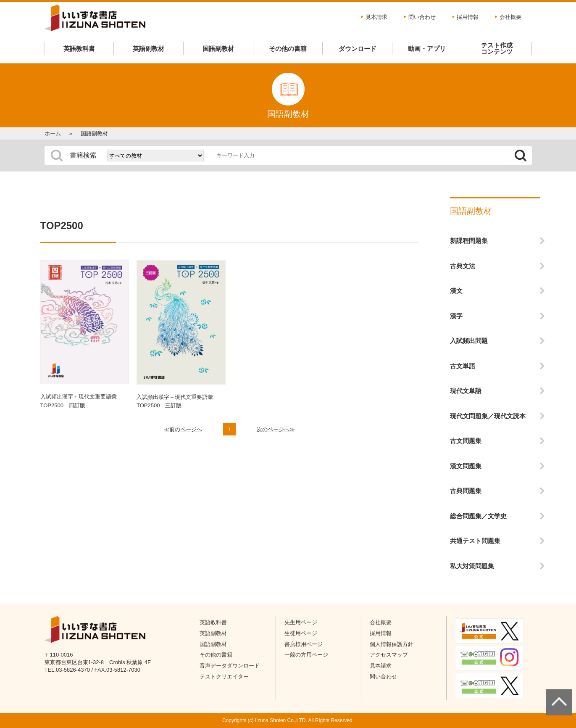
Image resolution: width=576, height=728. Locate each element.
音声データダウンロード (230, 666)
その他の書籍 (288, 49)
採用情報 (468, 17)
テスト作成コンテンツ (497, 48)
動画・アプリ (427, 49)
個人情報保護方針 (392, 644)
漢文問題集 (466, 466)
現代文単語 (466, 391)
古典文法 (463, 266)
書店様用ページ (304, 644)
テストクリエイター (224, 677)
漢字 (456, 316)
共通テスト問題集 (475, 541)
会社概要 (510, 17)
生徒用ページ (301, 633)
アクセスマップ (389, 655)
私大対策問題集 (472, 566)
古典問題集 (466, 491)
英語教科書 (79, 49)
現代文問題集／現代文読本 (488, 416)
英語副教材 (149, 49)
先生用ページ (301, 622)
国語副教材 (218, 49)
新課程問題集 (469, 241)
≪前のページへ (183, 429)
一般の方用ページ (306, 655)
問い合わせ (422, 17)
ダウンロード (358, 49)
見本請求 (376, 17)
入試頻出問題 (469, 341)
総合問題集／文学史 (478, 516)
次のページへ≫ (276, 429)
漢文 (456, 291)
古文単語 (463, 366)
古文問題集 (466, 441)
